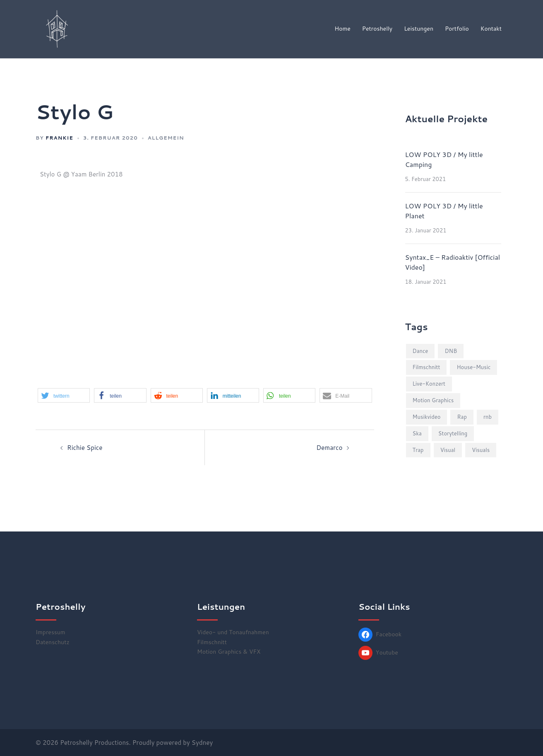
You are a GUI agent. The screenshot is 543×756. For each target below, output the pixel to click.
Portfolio (457, 29)
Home (342, 29)
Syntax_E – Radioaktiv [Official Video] (453, 262)
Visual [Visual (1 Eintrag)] (448, 450)
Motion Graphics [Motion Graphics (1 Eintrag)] (433, 400)
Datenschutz (53, 642)
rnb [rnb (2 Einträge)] (488, 417)
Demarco (329, 448)
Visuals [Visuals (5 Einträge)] (481, 450)
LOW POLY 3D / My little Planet (444, 211)
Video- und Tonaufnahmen (233, 632)
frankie (59, 138)
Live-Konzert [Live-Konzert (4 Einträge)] (429, 384)
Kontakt (491, 29)
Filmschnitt (212, 642)
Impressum (50, 632)
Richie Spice (84, 448)
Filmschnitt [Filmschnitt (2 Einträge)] (426, 367)
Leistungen (419, 29)
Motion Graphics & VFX (229, 652)
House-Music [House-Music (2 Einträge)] (473, 367)
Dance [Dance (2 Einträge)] (420, 351)
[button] (64, 395)
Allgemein (166, 138)
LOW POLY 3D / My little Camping (444, 159)
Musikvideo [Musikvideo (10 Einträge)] (427, 417)
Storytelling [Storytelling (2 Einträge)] (453, 433)
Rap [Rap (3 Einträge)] (462, 417)
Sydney (202, 743)
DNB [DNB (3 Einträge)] (451, 351)
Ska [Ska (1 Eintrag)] (417, 433)
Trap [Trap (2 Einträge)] (418, 450)
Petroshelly (377, 29)
